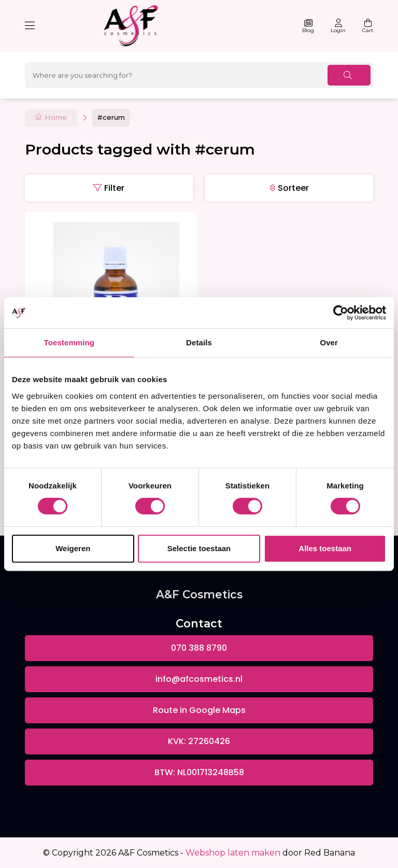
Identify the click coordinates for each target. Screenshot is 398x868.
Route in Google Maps (199, 710)
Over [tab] (329, 342)
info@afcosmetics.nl (199, 679)
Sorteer (293, 188)
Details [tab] (199, 342)
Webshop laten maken (233, 853)
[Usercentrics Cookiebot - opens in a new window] (341, 313)
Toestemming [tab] (69, 342)
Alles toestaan (325, 548)
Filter (114, 188)
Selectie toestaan (199, 548)
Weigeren (73, 548)
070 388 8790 (199, 648)
